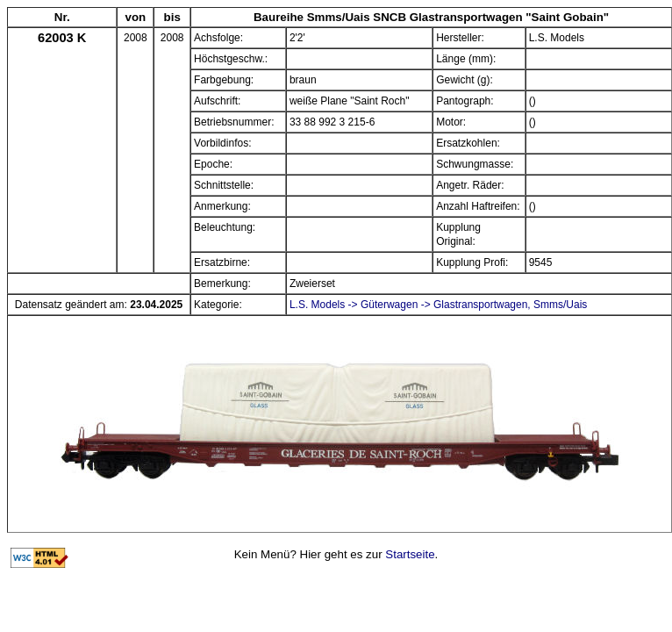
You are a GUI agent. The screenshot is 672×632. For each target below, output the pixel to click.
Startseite (410, 554)
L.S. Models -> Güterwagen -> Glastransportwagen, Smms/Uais (438, 305)
